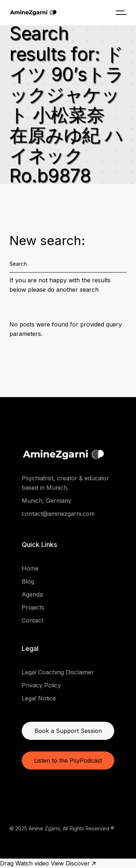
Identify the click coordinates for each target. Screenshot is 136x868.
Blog (28, 581)
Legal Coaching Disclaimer (58, 672)
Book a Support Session (68, 731)
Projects (33, 607)
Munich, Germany (47, 501)
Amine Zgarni (44, 828)
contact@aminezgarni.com (58, 514)
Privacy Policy (41, 685)
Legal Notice (39, 698)
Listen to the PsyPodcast (68, 760)
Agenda (32, 594)
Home (30, 568)
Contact (32, 620)
